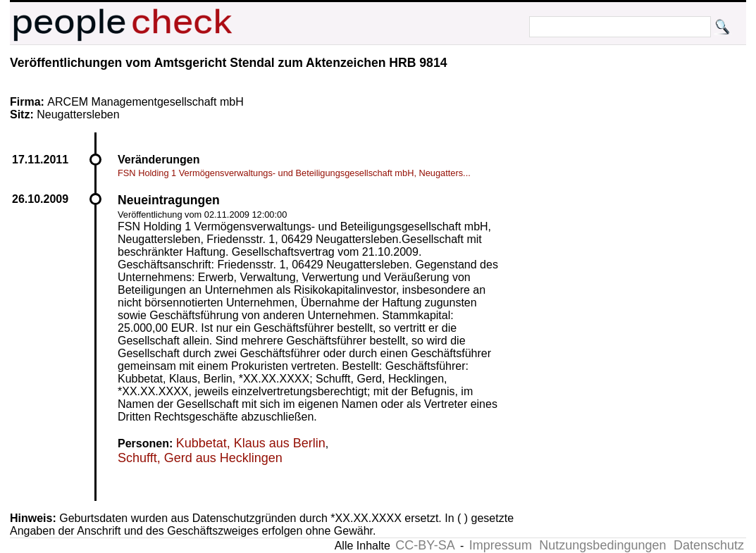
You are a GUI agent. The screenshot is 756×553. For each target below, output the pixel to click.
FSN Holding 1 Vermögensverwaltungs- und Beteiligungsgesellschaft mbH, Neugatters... (294, 173)
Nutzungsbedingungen (602, 545)
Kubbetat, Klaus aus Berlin (251, 443)
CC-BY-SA (425, 545)
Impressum (501, 545)
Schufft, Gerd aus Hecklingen (200, 458)
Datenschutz (709, 545)
